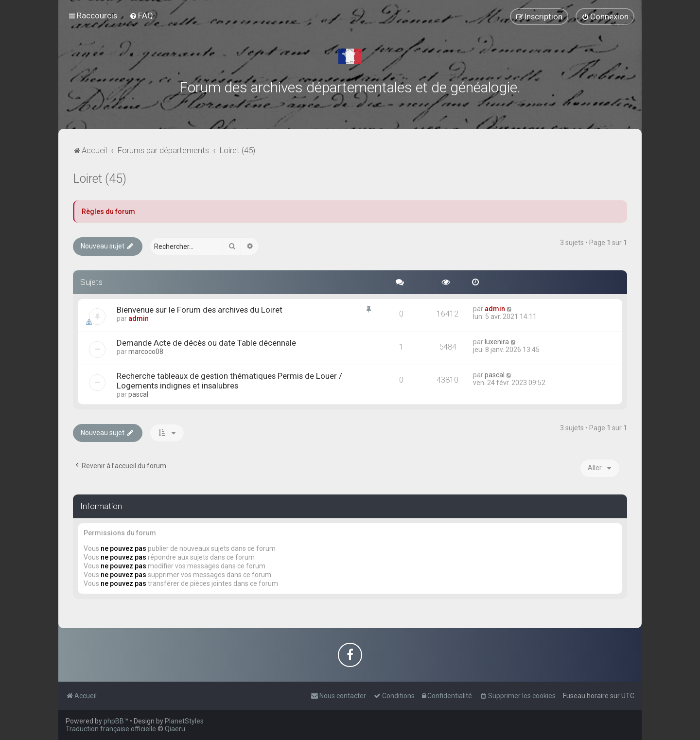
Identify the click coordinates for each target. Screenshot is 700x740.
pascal (138, 394)
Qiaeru (175, 729)
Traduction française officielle (111, 729)
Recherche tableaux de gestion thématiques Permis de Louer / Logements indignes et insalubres (229, 381)
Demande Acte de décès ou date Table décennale (206, 343)
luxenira (497, 342)
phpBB (114, 721)
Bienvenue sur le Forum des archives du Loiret (200, 310)
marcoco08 (146, 352)
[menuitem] (141, 16)
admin (139, 318)
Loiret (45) (100, 179)
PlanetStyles (184, 721)
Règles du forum (108, 211)
